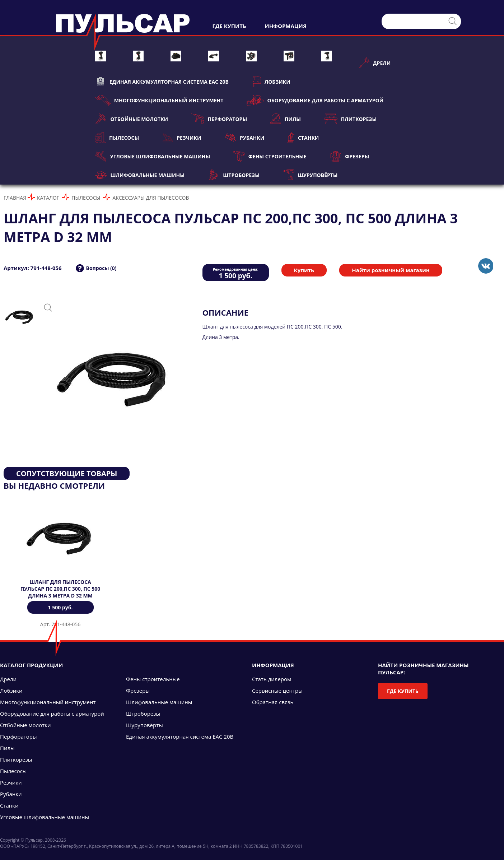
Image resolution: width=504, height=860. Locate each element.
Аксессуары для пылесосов (151, 198)
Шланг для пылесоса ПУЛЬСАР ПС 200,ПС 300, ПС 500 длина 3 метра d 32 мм (60, 589)
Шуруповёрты (310, 175)
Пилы (286, 119)
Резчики (182, 138)
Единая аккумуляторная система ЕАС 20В (162, 82)
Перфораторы (219, 119)
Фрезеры (349, 156)
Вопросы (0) (101, 268)
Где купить (403, 691)
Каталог (48, 198)
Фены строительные (270, 156)
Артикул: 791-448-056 (32, 268)
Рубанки (245, 138)
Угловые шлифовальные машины (153, 156)
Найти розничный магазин (391, 270)
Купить (304, 270)
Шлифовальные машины (140, 175)
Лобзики (271, 82)
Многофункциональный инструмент (159, 100)
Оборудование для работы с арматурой (315, 100)
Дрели (375, 63)
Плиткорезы (350, 119)
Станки (303, 138)
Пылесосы (117, 138)
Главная (15, 198)
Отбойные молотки (132, 119)
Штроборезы (234, 175)
